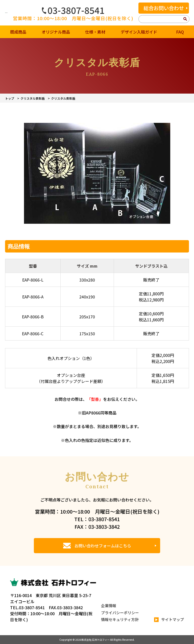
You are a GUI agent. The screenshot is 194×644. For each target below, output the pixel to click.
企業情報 (109, 606)
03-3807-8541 (73, 10)
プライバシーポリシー (120, 613)
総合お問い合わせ (164, 8)
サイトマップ (169, 620)
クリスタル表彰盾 (33, 98)
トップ (10, 98)
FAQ (180, 32)
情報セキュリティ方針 (120, 619)
